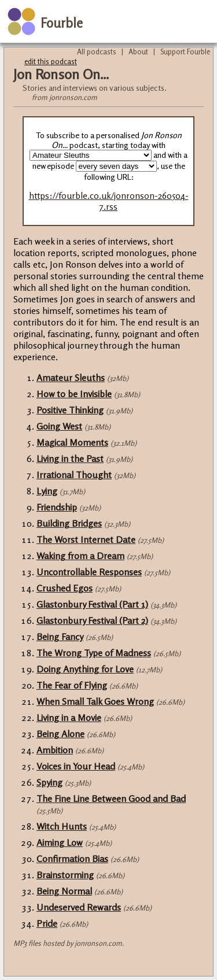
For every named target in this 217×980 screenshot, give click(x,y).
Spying (49, 782)
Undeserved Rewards (79, 907)
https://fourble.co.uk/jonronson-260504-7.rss (109, 201)
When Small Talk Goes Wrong (95, 701)
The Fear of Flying (72, 685)
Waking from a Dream (80, 556)
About (138, 51)
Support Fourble (185, 51)
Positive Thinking (70, 410)
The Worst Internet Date (86, 539)
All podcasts (97, 51)
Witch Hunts (62, 826)
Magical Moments (72, 442)
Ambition (55, 750)
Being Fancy (60, 637)
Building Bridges (69, 523)
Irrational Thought (74, 475)
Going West (59, 426)
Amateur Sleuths (71, 378)
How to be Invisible (74, 394)
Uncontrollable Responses (89, 572)
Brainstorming (65, 875)
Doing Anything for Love (85, 669)
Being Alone (60, 734)
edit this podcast (51, 61)
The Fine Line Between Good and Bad (111, 798)
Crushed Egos (65, 588)
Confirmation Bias (72, 859)
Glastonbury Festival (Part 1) (92, 604)
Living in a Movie (69, 718)
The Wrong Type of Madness (94, 653)
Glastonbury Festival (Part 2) (92, 620)
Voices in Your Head (76, 766)
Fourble (62, 23)
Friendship (57, 507)
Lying (47, 491)
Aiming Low (60, 842)
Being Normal (64, 891)
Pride (47, 923)
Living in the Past (70, 458)
